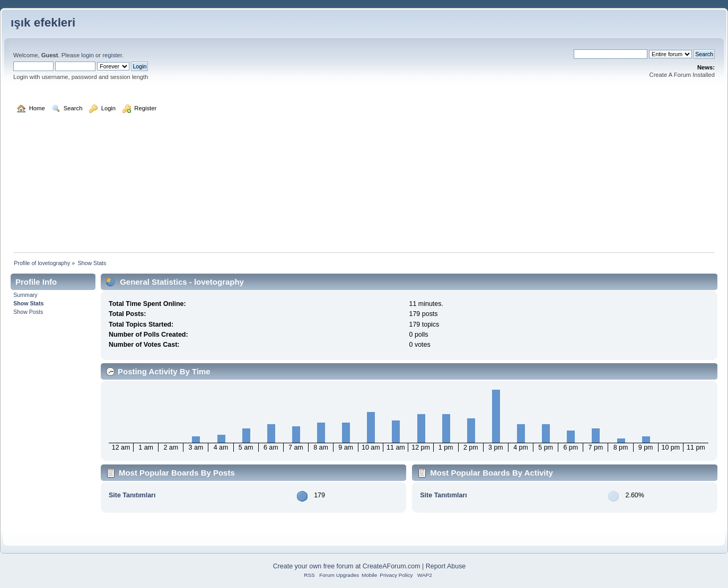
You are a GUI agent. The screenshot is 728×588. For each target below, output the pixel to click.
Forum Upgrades (339, 575)
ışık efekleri (43, 23)
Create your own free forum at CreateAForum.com (347, 566)
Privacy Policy (396, 575)
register (112, 55)
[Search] (611, 54)
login (87, 55)
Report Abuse (446, 566)
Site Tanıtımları (132, 495)
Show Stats (28, 303)
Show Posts (28, 312)
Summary (25, 295)
